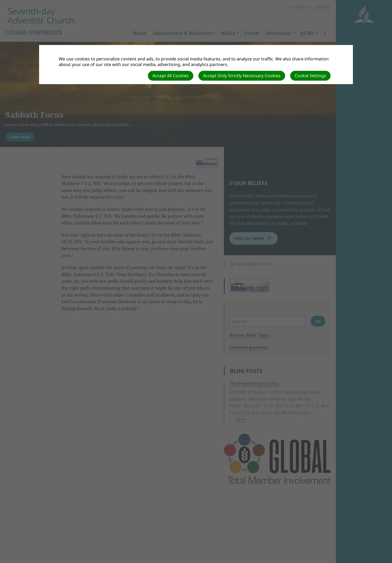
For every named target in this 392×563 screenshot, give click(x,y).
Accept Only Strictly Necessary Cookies (242, 76)
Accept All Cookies (171, 76)
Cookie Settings (310, 76)
